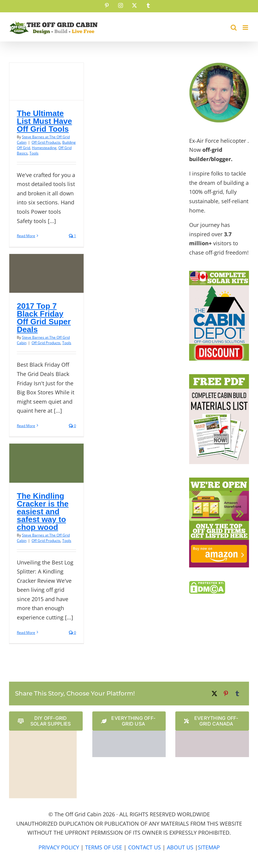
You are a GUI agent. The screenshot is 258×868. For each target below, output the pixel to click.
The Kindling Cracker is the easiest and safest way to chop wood (43, 512)
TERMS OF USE (104, 847)
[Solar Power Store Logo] (43, 733)
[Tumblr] (237, 694)
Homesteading (44, 148)
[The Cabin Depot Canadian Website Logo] (212, 733)
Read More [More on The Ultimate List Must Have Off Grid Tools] (26, 236)
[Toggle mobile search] (234, 28)
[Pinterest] (226, 694)
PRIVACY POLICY (59, 847)
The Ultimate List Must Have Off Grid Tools (45, 121)
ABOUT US (180, 847)
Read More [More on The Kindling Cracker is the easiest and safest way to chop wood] (26, 633)
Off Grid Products (46, 142)
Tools (34, 153)
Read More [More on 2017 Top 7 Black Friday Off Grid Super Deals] (26, 426)
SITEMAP (209, 847)
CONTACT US (144, 847)
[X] (214, 694)
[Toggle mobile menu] (246, 28)
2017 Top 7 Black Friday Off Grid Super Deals (44, 318)
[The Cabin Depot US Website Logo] (129, 733)
